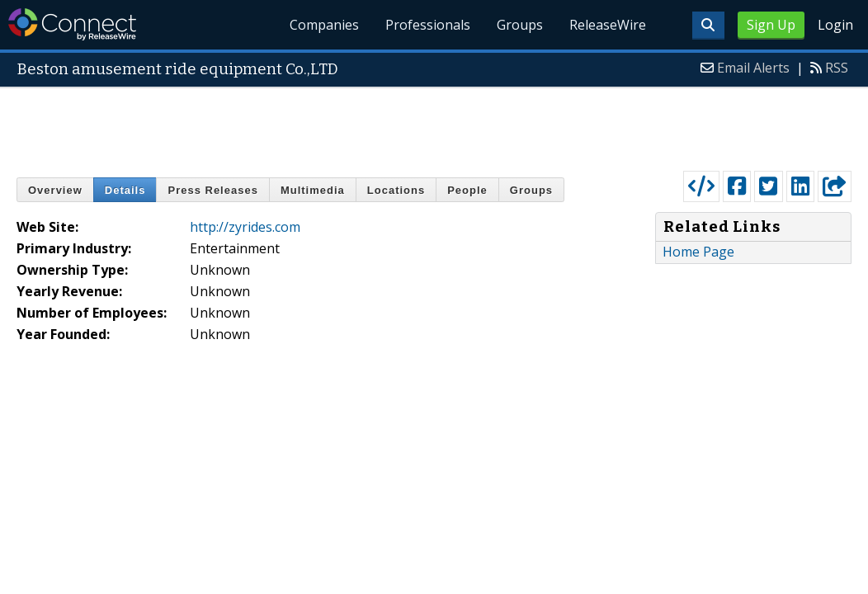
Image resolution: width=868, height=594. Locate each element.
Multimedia (313, 190)
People (467, 190)
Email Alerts (753, 68)
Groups (520, 25)
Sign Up (771, 25)
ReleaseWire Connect (72, 24)
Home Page (698, 252)
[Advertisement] (434, 125)
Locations (396, 190)
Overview (55, 190)
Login (835, 25)
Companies (325, 25)
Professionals (428, 25)
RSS (837, 68)
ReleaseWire (608, 25)
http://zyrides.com (245, 227)
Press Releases (212, 190)
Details (125, 190)
